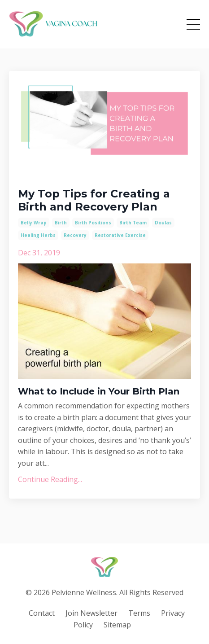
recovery (75, 235)
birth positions (93, 223)
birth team (133, 223)
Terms (139, 613)
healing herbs (38, 235)
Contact (42, 613)
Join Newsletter (91, 613)
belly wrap (34, 223)
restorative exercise (120, 235)
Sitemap (117, 625)
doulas (163, 223)
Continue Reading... (50, 479)
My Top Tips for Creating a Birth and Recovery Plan (94, 200)
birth (61, 223)
